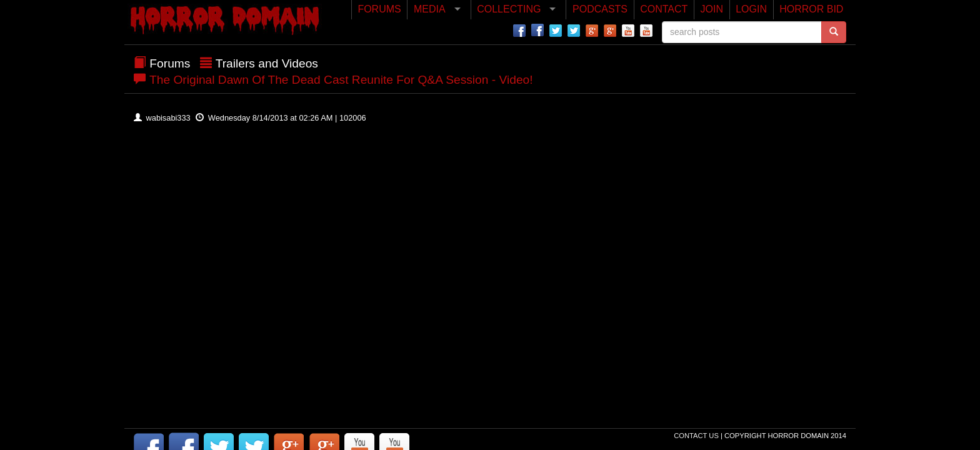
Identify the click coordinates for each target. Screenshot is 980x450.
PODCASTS (600, 9)
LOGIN (751, 9)
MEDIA (430, 9)
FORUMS (379, 9)
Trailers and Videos (267, 63)
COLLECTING (509, 9)
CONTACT (664, 9)
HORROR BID (811, 9)
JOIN (712, 9)
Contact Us (697, 436)
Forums (170, 63)
